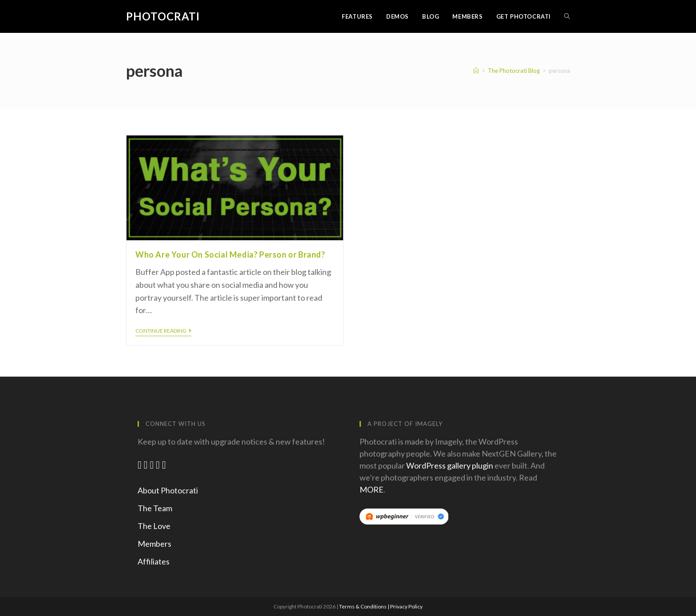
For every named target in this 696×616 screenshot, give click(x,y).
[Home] (476, 71)
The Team (155, 508)
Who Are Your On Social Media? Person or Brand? (230, 254)
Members (154, 544)
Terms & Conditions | (365, 606)
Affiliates (154, 561)
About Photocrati (168, 490)
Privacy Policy (406, 606)
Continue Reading (163, 331)
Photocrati (163, 16)
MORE (372, 489)
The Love (154, 526)
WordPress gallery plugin (450, 465)
